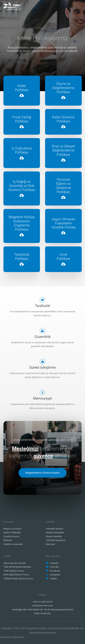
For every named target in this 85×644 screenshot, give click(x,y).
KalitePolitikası (22, 88)
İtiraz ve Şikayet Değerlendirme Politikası (63, 150)
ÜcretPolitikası (63, 257)
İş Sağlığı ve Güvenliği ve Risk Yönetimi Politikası (22, 186)
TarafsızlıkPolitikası (22, 257)
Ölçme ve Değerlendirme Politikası (63, 88)
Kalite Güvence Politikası (63, 119)
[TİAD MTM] (12, 6)
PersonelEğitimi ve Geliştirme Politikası (63, 186)
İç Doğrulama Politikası (22, 150)
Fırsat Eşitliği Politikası (22, 119)
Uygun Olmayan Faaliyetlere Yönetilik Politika (63, 223)
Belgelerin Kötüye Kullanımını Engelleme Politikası (22, 223)
